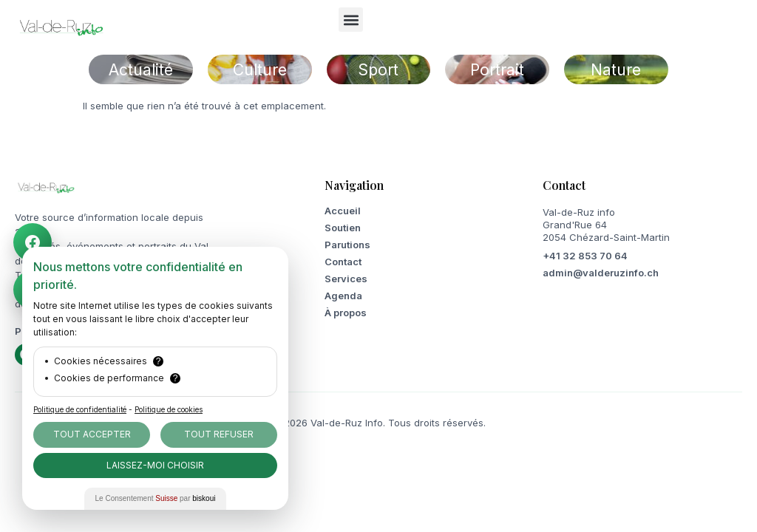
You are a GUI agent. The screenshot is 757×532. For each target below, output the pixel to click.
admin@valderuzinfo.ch (601, 273)
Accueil (343, 211)
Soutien (343, 228)
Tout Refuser (219, 434)
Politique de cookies (169, 409)
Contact (343, 262)
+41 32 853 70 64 (585, 256)
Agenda (343, 296)
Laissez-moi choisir (155, 465)
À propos (346, 313)
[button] (351, 20)
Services (346, 279)
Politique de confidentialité (80, 409)
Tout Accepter (92, 434)
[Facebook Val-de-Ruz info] (35, 242)
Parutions (347, 245)
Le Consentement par (156, 498)
